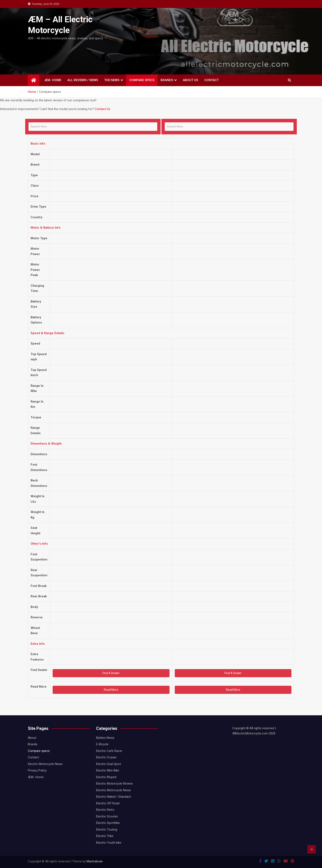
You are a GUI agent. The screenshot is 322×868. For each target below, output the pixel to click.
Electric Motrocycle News (113, 790)
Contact (211, 80)
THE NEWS (112, 80)
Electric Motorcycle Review (114, 784)
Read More (111, 690)
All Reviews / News (83, 80)
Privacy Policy (37, 770)
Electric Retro (105, 810)
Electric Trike (105, 836)
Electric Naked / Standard (113, 797)
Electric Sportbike (108, 823)
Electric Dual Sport (109, 764)
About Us (190, 80)
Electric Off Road (108, 803)
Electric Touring (107, 830)
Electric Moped (106, 777)
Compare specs (142, 80)
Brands (167, 80)
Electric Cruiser (106, 757)
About (32, 738)
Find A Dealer (111, 673)
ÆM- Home (53, 80)
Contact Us (103, 109)
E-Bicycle (102, 744)
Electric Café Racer (109, 751)
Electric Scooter (107, 816)
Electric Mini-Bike (108, 770)
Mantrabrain (95, 861)
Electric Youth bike (109, 843)
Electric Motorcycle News (45, 764)
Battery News (105, 738)
